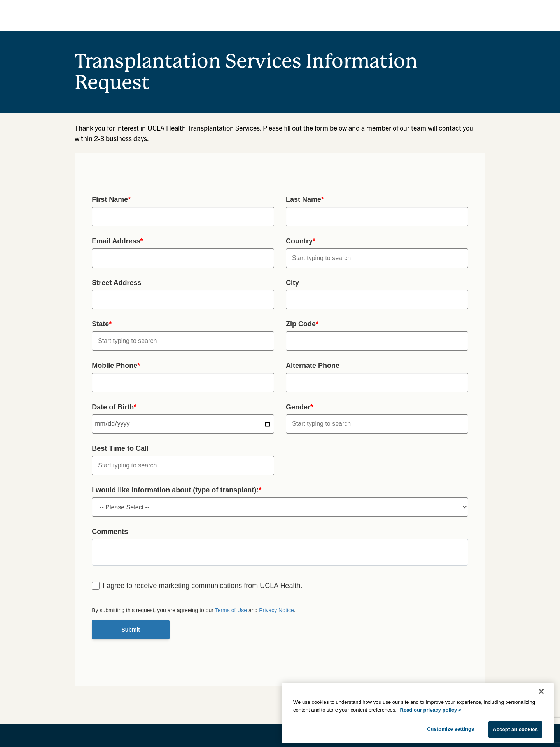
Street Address (116, 283)
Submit (130, 630)
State (102, 324)
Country (301, 241)
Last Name (305, 199)
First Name (111, 199)
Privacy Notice (276, 610)
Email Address (117, 241)
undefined (280, 507)
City (292, 283)
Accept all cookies (515, 729)
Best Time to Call (120, 448)
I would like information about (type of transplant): (177, 490)
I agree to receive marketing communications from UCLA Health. (202, 586)
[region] (418, 713)
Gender (299, 407)
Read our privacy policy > (431, 710)
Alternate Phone (313, 366)
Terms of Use (231, 610)
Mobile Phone (116, 366)
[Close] (541, 691)
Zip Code (302, 324)
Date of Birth (114, 407)
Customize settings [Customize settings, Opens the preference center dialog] (451, 729)
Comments (110, 532)
